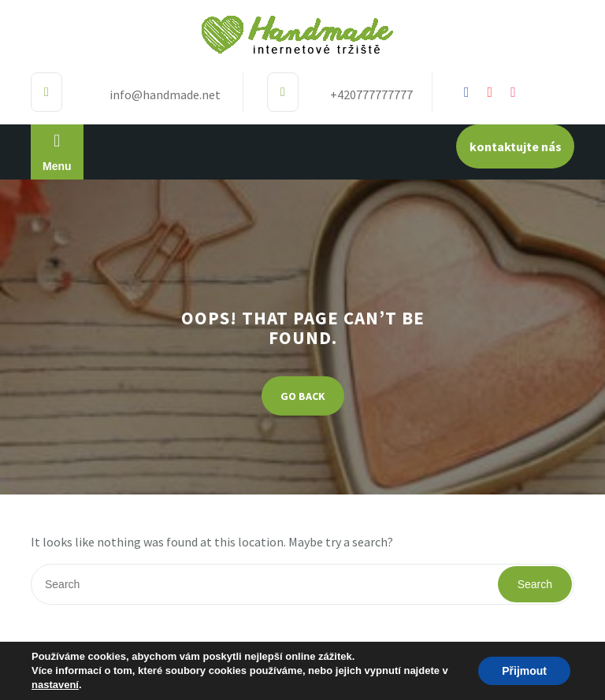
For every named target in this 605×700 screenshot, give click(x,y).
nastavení (55, 685)
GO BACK (303, 395)
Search (535, 584)
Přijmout (524, 671)
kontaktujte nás (516, 146)
